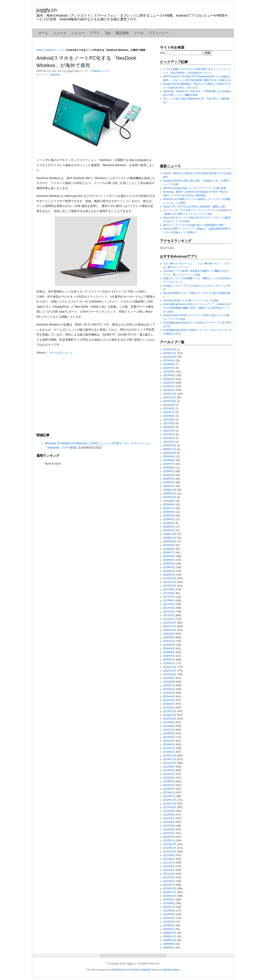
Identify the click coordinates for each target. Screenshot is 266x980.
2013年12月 (170, 756)
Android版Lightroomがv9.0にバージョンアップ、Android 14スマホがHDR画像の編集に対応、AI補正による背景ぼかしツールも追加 (197, 308)
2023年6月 (169, 372)
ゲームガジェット (61, 353)
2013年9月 (169, 767)
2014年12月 (170, 711)
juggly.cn (47, 10)
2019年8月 (169, 505)
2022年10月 (170, 401)
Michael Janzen (171, 970)
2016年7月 (169, 641)
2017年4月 (169, 608)
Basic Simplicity (142, 970)
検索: (163, 53)
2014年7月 (169, 730)
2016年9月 (169, 634)
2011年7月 (169, 863)
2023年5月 (169, 375)
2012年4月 (169, 829)
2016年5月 (169, 649)
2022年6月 (169, 416)
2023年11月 (170, 353)
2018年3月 (169, 567)
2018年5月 (169, 560)
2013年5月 (169, 781)
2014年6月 (169, 733)
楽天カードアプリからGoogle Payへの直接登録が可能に (194, 225)
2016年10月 (170, 630)
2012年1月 (169, 841)
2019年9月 (169, 501)
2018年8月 (169, 549)
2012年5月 (169, 826)
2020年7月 (169, 464)
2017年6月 (169, 601)
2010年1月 (169, 929)
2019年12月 (170, 490)
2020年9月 (169, 457)
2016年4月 (169, 652)
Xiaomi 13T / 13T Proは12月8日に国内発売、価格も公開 (194, 207)
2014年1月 (169, 752)
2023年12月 (170, 350)
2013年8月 (169, 770)
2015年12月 (170, 667)
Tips (108, 33)
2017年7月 (169, 597)
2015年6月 (169, 689)
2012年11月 (170, 804)
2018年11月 (170, 538)
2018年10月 (170, 541)
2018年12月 (170, 534)
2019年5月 (169, 516)
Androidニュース (55, 50)
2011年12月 (170, 844)
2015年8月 (169, 682)
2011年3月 (169, 877)
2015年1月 (169, 708)
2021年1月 (169, 442)
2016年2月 (169, 660)
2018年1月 (169, 575)
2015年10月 (170, 674)
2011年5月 (169, 870)
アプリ (95, 33)
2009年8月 (169, 948)
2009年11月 (170, 937)
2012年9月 (169, 811)
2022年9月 (169, 405)
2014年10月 (170, 719)
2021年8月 (169, 423)
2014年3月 (169, 745)
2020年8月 (169, 460)
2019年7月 (169, 508)
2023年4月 (169, 379)
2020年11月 (170, 449)
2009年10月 (170, 940)
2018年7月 (169, 553)
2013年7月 (169, 774)
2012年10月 (170, 807)
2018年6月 (169, 556)
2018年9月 (169, 545)
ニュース (60, 33)
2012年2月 (169, 837)
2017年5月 (169, 604)
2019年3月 (169, 523)
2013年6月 (169, 778)
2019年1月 (169, 530)
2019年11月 (170, 493)
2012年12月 (170, 800)
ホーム (43, 33)
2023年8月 (169, 364)
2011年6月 (169, 866)
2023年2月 (169, 386)
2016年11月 (170, 626)
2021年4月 (169, 431)
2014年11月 (170, 715)
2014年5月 (169, 737)
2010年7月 (169, 907)
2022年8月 (169, 409)
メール (139, 33)
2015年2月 (169, 704)
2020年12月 (170, 445)
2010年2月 (169, 925)
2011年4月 (169, 874)
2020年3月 (169, 479)
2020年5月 (169, 471)
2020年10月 (170, 453)
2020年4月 (169, 475)
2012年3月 (169, 833)
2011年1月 (169, 885)
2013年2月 (169, 793)
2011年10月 (170, 852)
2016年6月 (169, 645)
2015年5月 (169, 693)
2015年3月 (169, 700)
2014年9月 (169, 722)
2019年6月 (169, 512)
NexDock (55, 75)
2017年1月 (169, 619)
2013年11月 (170, 759)
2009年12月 (170, 933)
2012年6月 (169, 822)
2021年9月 (169, 420)
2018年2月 (169, 571)
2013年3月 (169, 789)
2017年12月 (170, 578)
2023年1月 (169, 390)
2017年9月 (169, 589)
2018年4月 (169, 564)
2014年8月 (169, 726)
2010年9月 (169, 900)
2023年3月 (169, 383)
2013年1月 (169, 796)
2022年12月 (170, 394)
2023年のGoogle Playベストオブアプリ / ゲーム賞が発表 (194, 188)
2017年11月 (170, 582)
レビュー (78, 33)
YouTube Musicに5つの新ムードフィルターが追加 (191, 300)
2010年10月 (170, 896)
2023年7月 (169, 368)
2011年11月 (170, 848)
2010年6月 (169, 911)
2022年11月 (170, 397)
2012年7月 (169, 818)
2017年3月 (169, 612)
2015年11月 (170, 671)
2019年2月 (169, 527)
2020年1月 (169, 486)
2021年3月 (169, 434)
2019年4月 (169, 519)
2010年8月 (169, 903)
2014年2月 (169, 748)
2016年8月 (169, 637)
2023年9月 (169, 361)
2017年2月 (169, 615)
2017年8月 (169, 593)
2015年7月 (169, 685)
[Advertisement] (96, 394)
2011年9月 (169, 855)
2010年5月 (169, 914)
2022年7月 (169, 412)
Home (40, 50)
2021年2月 (169, 438)
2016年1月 (169, 663)
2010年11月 (170, 892)
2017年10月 (170, 586)
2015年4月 (169, 697)
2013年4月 (169, 785)
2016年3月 (169, 656)
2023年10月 (170, 357)
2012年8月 (169, 815)
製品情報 (122, 33)
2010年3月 (169, 922)
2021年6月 (169, 427)
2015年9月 (169, 678)
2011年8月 (169, 859)
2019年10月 (170, 497)
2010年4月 (169, 918)
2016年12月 (170, 623)
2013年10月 (170, 763)
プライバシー (159, 33)
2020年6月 (169, 468)
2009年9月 (169, 944)
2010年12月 (170, 889)
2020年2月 (169, 482)
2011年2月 (169, 881)
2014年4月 (169, 741)
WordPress (118, 970)
